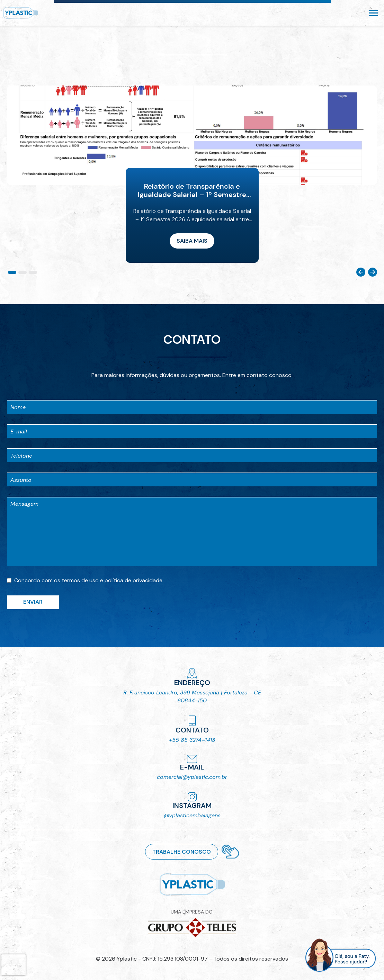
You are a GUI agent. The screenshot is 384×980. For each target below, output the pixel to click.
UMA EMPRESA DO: (192, 923)
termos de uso (80, 580)
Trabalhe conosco (182, 852)
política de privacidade (133, 580)
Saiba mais (192, 241)
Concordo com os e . (89, 580)
